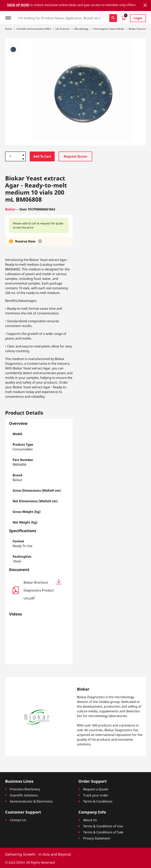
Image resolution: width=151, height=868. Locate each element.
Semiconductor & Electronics (31, 801)
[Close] (145, 5)
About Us (90, 820)
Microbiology (81, 29)
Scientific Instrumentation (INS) (34, 29)
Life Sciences (63, 29)
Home (8, 29)
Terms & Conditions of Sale (103, 832)
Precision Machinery (25, 789)
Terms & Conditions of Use (103, 826)
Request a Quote (96, 789)
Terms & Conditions (98, 801)
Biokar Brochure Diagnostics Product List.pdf (43, 589)
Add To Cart (42, 156)
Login (138, 18)
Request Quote (75, 156)
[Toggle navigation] (9, 17)
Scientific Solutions (24, 795)
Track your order (96, 795)
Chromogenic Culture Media (109, 29)
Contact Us (18, 820)
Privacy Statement (97, 838)
